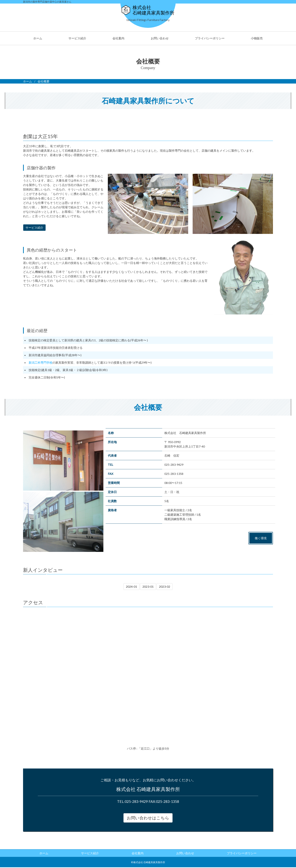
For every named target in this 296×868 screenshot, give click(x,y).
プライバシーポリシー (210, 38)
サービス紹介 (77, 38)
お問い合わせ (160, 38)
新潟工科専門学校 (41, 362)
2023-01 (148, 586)
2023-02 (165, 586)
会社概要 (44, 81)
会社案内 (118, 38)
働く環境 (261, 538)
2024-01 (131, 586)
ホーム (38, 38)
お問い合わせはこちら (148, 818)
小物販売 (257, 38)
